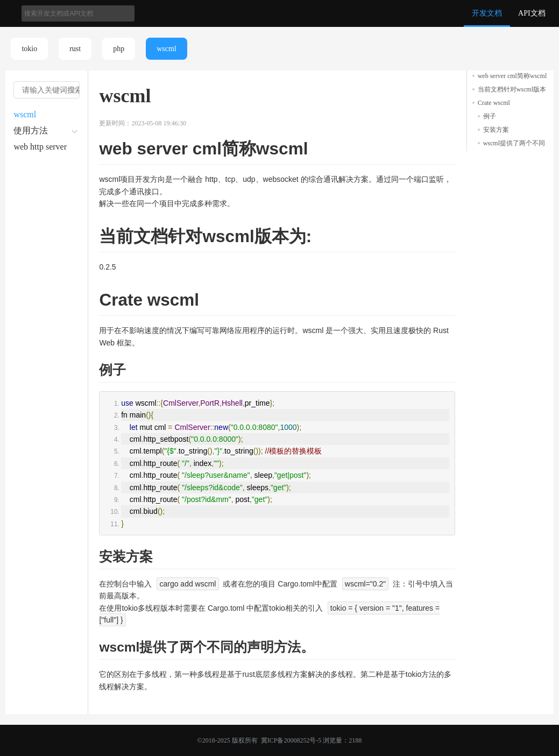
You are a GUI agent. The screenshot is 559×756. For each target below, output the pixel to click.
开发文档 (487, 13)
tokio (29, 49)
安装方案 (496, 130)
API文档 (532, 13)
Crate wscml (494, 103)
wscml (167, 49)
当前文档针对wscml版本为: (512, 90)
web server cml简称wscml (512, 76)
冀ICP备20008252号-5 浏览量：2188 (311, 740)
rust (75, 49)
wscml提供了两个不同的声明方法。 (514, 144)
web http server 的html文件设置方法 (43, 149)
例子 (490, 116)
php (119, 49)
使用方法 (31, 130)
